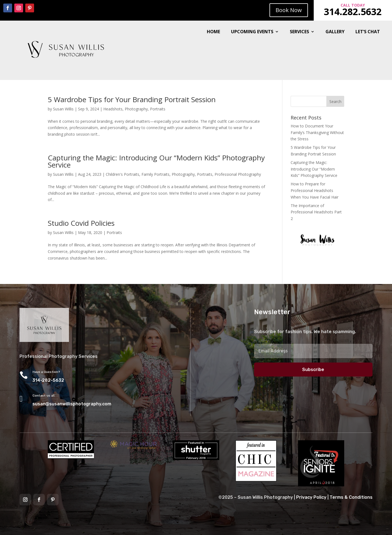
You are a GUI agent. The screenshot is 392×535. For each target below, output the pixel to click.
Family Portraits (155, 174)
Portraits (158, 109)
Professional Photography (238, 174)
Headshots (113, 109)
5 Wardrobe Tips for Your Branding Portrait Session (132, 99)
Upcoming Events (252, 32)
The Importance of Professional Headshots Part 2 (316, 212)
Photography (136, 109)
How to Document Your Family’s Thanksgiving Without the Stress (317, 133)
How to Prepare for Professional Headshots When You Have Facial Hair (315, 190)
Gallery (335, 32)
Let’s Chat (368, 32)
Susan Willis (63, 109)
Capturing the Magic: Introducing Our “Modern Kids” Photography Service (156, 161)
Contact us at (44, 396)
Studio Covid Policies (81, 223)
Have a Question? (46, 372)
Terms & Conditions (351, 497)
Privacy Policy (311, 497)
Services (299, 32)
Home (213, 32)
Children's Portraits (123, 174)
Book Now (289, 10)
